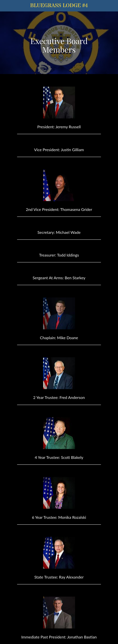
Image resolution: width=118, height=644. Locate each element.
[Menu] (6, 6)
